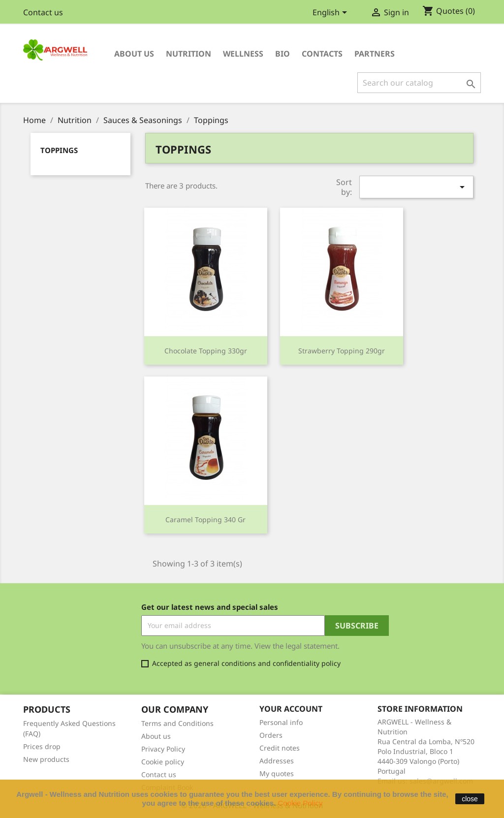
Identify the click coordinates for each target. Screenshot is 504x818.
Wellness (243, 54)
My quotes (277, 773)
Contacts (322, 54)
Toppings (59, 150)
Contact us (43, 12)
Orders (271, 735)
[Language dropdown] (331, 13)
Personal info (281, 722)
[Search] (419, 83)
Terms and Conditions (177, 723)
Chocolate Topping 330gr (206, 351)
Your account (291, 709)
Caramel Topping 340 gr (205, 519)
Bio (283, 54)
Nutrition (189, 54)
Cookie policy (163, 762)
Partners (375, 54)
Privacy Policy (163, 749)
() (449, 11)
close (470, 799)
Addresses (277, 761)
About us (134, 54)
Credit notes (280, 748)
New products (46, 759)
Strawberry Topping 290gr (342, 351)
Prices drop (42, 746)
